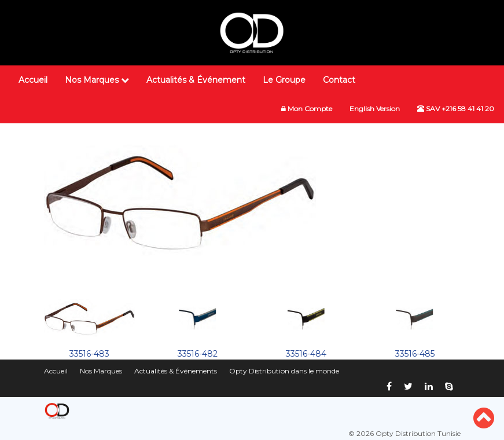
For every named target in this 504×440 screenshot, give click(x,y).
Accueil (33, 80)
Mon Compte (307, 109)
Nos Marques (97, 80)
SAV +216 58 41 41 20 (456, 109)
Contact (339, 80)
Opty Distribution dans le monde (284, 371)
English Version (375, 109)
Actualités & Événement (196, 80)
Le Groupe (284, 80)
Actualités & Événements (176, 371)
